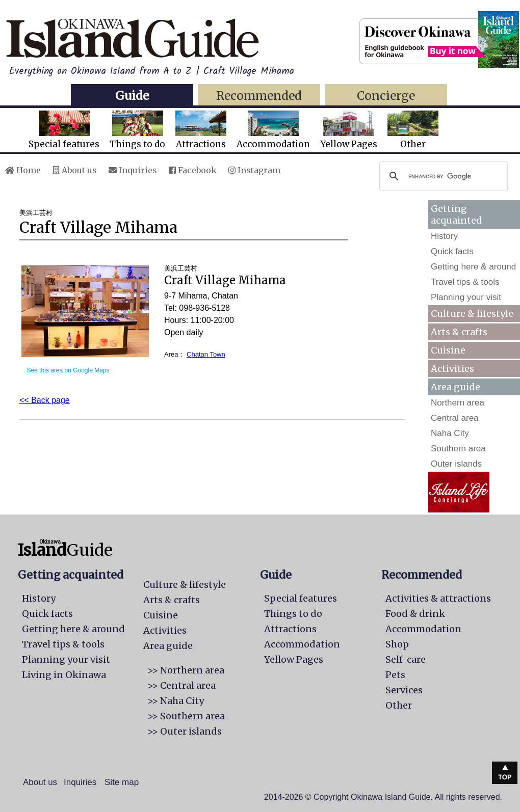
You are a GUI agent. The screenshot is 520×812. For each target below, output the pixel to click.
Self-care (406, 659)
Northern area (458, 403)
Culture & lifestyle (472, 314)
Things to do (137, 130)
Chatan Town (206, 354)
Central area (455, 418)
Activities (452, 369)
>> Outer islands (185, 731)
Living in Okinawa (64, 675)
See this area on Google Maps (68, 370)
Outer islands (456, 464)
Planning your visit (466, 297)
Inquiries (133, 170)
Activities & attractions (438, 598)
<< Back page (45, 400)
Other (413, 130)
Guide (132, 96)
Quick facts (452, 251)
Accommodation (273, 130)
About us (75, 170)
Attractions (201, 130)
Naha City (450, 433)
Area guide (168, 646)
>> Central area (181, 685)
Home (23, 170)
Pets (395, 675)
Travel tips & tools (465, 282)
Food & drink (415, 614)
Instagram (254, 170)
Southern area (458, 449)
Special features (64, 130)
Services (404, 690)
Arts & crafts (459, 332)
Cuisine (448, 350)
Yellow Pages (349, 130)
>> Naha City (176, 701)
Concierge (386, 96)
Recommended (259, 96)
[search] (442, 176)
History (444, 236)
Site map (122, 782)
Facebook (193, 170)
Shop (397, 644)
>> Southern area (186, 716)
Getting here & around (473, 267)
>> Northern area (186, 670)
